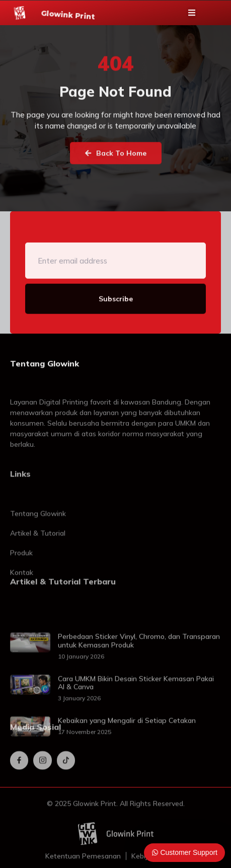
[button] (192, 15)
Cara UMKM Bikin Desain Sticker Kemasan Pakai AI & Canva (136, 712)
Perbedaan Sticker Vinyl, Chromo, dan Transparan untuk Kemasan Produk (139, 669)
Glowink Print (68, 17)
